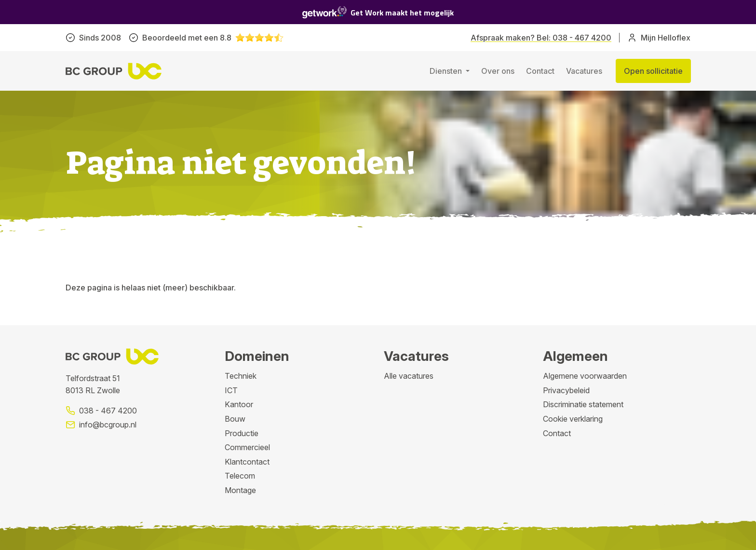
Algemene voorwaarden (585, 376)
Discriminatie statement (583, 404)
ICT (231, 390)
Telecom (240, 476)
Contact (540, 71)
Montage (240, 490)
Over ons (498, 71)
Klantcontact (247, 462)
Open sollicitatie (653, 71)
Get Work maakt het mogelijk (378, 12)
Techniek (241, 376)
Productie (242, 433)
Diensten (447, 71)
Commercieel (247, 447)
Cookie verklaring (573, 419)
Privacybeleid (566, 390)
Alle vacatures (409, 376)
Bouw (235, 419)
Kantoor (239, 404)
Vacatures (584, 71)
